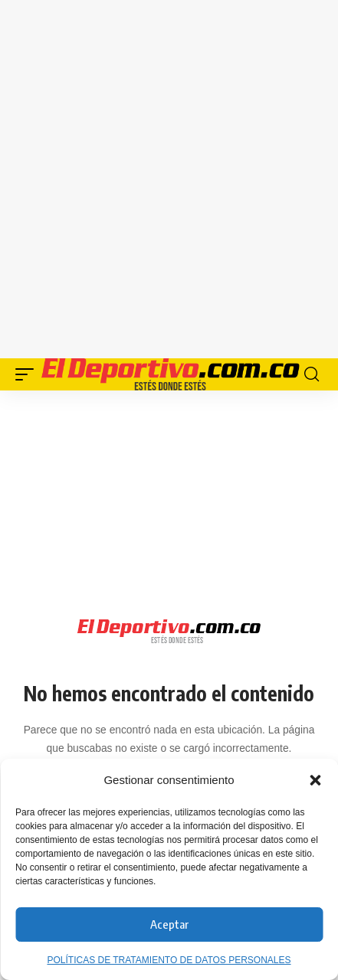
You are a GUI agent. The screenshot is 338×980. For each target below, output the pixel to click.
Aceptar (169, 924)
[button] (315, 780)
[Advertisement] (169, 176)
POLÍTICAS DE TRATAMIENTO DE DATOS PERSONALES (169, 960)
